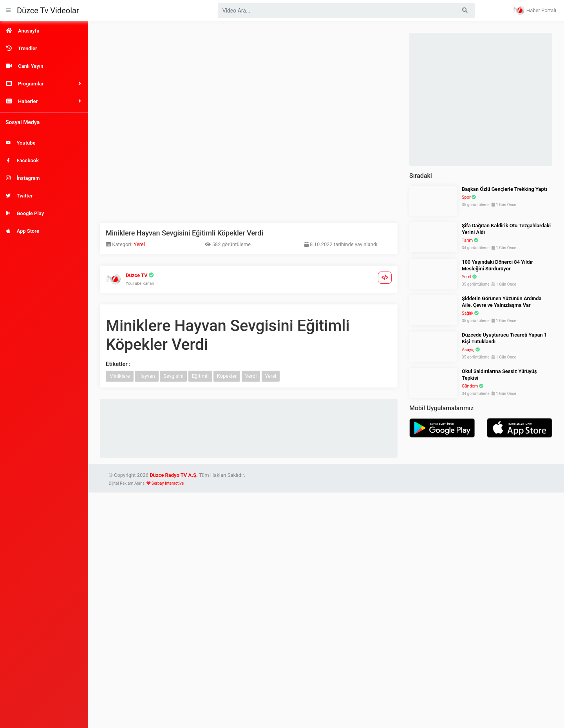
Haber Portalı (534, 10)
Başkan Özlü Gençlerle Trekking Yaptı (504, 189)
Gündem (470, 386)
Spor (466, 197)
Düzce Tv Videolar (48, 11)
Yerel (139, 244)
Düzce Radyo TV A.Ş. (174, 475)
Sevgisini (173, 376)
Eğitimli (200, 376)
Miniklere (120, 376)
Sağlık (468, 313)
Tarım (467, 240)
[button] (44, 84)
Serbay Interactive (168, 483)
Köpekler (227, 376)
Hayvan (147, 376)
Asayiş (468, 350)
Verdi (251, 376)
